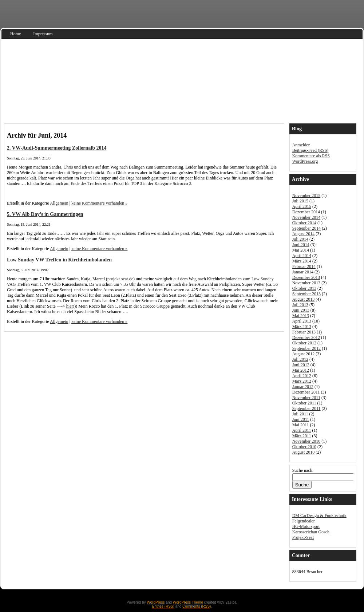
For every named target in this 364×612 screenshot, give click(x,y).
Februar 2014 (304, 266)
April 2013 (302, 321)
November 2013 (306, 283)
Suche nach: (303, 470)
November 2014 (306, 217)
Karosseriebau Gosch (311, 532)
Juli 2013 (300, 305)
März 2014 (302, 261)
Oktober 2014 (304, 223)
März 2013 (302, 327)
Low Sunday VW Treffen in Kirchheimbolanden (59, 260)
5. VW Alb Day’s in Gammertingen (45, 214)
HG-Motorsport (306, 526)
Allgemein (59, 203)
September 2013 (306, 294)
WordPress (156, 602)
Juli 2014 (300, 239)
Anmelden (301, 145)
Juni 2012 (301, 365)
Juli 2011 (300, 414)
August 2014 (304, 234)
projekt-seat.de (120, 279)
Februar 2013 (304, 332)
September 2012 (306, 348)
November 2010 (306, 441)
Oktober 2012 (304, 343)
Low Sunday (263, 279)
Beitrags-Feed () (310, 150)
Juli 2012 (300, 359)
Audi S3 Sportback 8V (58, 106)
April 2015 (302, 206)
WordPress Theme (188, 602)
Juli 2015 (300, 201)
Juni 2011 (301, 419)
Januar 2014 (303, 272)
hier (70, 306)
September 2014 (306, 228)
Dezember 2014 (306, 212)
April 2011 (302, 430)
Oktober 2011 (304, 403)
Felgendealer (304, 521)
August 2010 (304, 452)
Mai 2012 (301, 370)
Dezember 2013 (306, 277)
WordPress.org (305, 161)
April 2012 (302, 376)
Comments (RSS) (197, 606)
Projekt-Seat (303, 537)
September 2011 (306, 408)
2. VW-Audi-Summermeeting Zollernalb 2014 (57, 148)
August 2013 (304, 299)
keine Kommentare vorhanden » (99, 203)
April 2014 (302, 256)
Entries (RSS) (163, 606)
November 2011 (306, 398)
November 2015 (306, 196)
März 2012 (302, 381)
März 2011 (302, 436)
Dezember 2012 (306, 337)
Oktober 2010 (304, 447)
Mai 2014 (301, 250)
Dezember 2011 (306, 392)
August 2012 (304, 354)
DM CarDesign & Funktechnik (319, 516)
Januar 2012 (303, 387)
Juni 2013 (301, 310)
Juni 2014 (301, 245)
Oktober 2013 (304, 288)
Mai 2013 (301, 316)
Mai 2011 (301, 425)
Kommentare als (311, 156)
